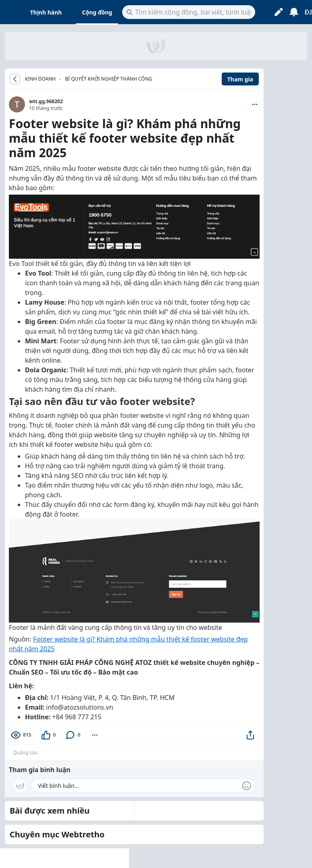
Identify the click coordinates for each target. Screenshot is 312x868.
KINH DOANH (40, 79)
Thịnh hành (46, 12)
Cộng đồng (97, 12)
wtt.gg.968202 (46, 101)
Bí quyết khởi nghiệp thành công (108, 79)
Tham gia (240, 79)
